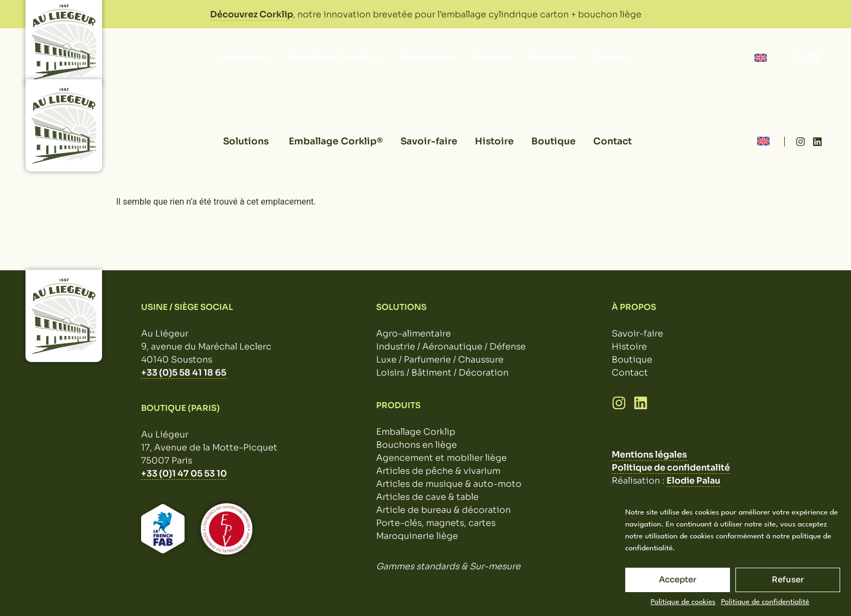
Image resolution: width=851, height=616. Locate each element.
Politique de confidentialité (765, 602)
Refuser (788, 579)
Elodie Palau (693, 481)
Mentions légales (649, 455)
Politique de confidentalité (671, 468)
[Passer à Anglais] (761, 58)
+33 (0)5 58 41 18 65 (184, 373)
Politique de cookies (683, 602)
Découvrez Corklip (252, 14)
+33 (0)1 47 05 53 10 (184, 474)
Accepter (678, 579)
